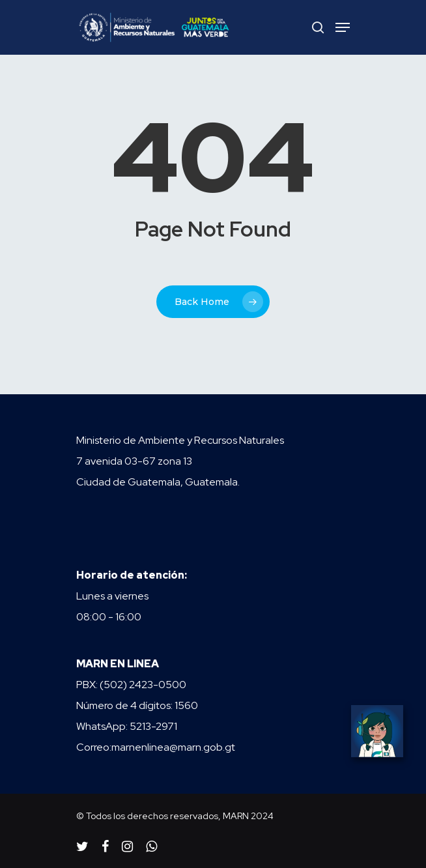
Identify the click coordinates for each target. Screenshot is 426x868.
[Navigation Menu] (343, 27)
